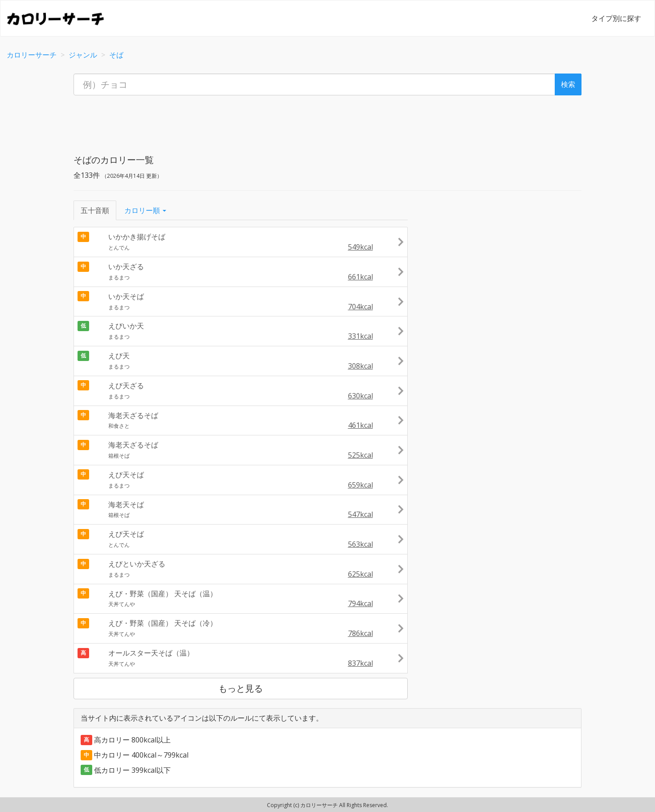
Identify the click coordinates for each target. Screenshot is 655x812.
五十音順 (95, 210)
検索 (568, 84)
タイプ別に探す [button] (616, 18)
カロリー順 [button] (145, 210)
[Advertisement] (327, 122)
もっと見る (241, 688)
